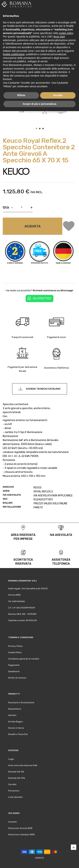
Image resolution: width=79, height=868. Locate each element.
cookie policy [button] (66, 33)
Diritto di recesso (17, 678)
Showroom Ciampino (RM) (21, 835)
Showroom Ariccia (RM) (20, 828)
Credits (39, 858)
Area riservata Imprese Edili (23, 765)
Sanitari (12, 715)
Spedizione (14, 671)
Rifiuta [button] (21, 95)
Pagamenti (14, 665)
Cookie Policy (15, 652)
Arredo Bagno (15, 722)
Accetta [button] (58, 95)
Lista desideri (15, 797)
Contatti (12, 822)
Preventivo (14, 791)
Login (11, 759)
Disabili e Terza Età (18, 734)
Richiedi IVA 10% (17, 778)
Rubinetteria (15, 709)
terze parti (59, 37)
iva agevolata (61, 535)
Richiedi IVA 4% (16, 772)
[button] (36, 128)
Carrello (12, 784)
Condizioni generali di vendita (24, 659)
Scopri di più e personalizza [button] (39, 104)
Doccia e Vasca (16, 728)
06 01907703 (42, 298)
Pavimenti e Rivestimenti (21, 703)
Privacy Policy (15, 646)
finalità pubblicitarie (14, 54)
